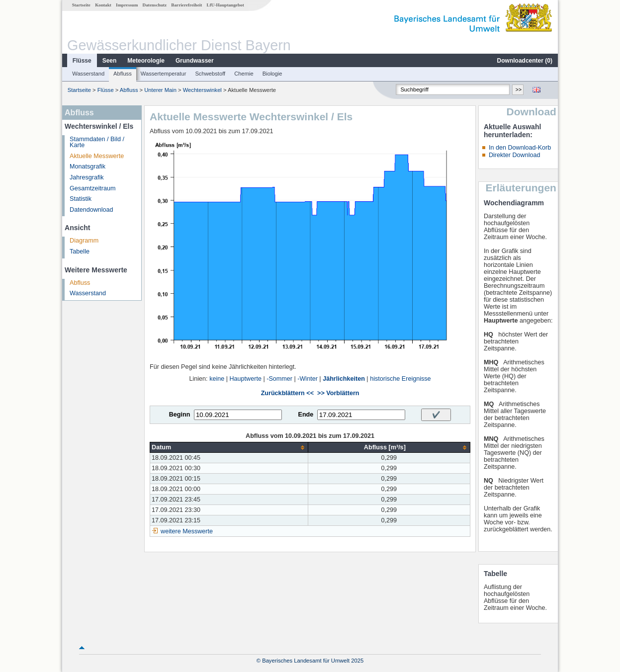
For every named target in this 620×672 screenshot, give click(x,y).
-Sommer (279, 379)
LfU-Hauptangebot (225, 5)
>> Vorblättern (338, 393)
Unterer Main (160, 90)
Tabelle (80, 252)
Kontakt (103, 5)
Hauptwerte (246, 379)
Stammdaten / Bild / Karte (97, 142)
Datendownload (91, 210)
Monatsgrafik (88, 167)
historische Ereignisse (400, 379)
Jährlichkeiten (344, 379)
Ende (306, 415)
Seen (110, 61)
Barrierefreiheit (186, 5)
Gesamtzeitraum (92, 188)
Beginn (180, 415)
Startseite (81, 5)
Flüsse (82, 61)
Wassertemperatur (164, 74)
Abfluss (123, 74)
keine (217, 379)
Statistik (81, 199)
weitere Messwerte (187, 531)
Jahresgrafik (87, 177)
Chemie (244, 74)
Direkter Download (515, 155)
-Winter (308, 379)
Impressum (127, 5)
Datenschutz (155, 5)
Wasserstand (88, 74)
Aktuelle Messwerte (97, 156)
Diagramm (84, 241)
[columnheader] (229, 448)
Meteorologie (146, 61)
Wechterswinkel (202, 90)
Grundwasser (195, 61)
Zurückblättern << (287, 393)
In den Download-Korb (520, 148)
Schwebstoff (210, 74)
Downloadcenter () (525, 61)
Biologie (272, 74)
